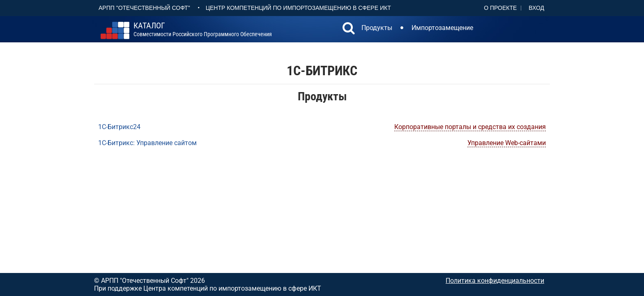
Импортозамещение (442, 28)
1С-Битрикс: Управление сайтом (147, 143)
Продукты (377, 28)
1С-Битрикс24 (119, 127)
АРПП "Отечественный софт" (144, 8)
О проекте (500, 8)
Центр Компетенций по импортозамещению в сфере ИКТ (298, 8)
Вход (536, 8)
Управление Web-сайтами (507, 143)
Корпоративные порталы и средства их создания (470, 127)
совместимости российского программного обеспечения (203, 30)
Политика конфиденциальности (495, 281)
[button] (349, 29)
